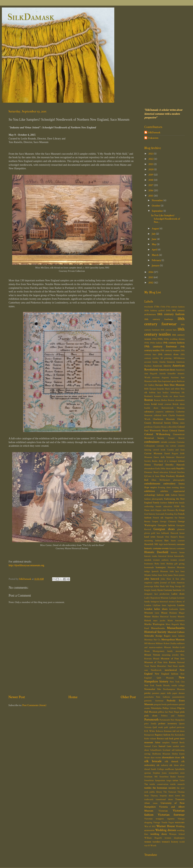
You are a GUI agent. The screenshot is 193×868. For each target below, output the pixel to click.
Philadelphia (156, 708)
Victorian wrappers (154, 819)
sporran (148, 773)
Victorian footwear (171, 815)
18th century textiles (164, 332)
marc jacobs (159, 621)
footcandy (160, 514)
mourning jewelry (170, 655)
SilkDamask (31, 17)
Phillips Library (169, 708)
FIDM (177, 506)
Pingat (177, 712)
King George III (177, 586)
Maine (147, 617)
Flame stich (149, 510)
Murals (156, 659)
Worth (153, 846)
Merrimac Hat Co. (153, 640)
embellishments (152, 484)
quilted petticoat (177, 727)
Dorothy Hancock (175, 465)
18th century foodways (159, 319)
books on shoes (171, 396)
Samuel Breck (178, 743)
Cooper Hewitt (176, 438)
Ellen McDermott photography (168, 480)
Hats (166, 541)
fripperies (169, 518)
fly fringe (180, 510)
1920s (160, 339)
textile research (177, 784)
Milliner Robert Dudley (166, 643)
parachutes (149, 697)
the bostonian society (164, 788)
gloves (147, 533)
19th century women (170, 350)
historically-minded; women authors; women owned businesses (164, 560)
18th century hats (168, 330)
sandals (176, 746)
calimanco (149, 412)
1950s (147, 343)
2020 (151, 169)
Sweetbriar (149, 780)
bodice (166, 393)
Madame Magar (177, 613)
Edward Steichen (177, 472)
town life (180, 796)
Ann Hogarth (151, 374)
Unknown (153, 138)
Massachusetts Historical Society (164, 630)
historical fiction (166, 556)
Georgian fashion (166, 525)
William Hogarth (153, 838)
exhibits (164, 491)
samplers (166, 743)
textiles (148, 788)
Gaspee (155, 521)
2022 (151, 159)
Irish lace (174, 571)
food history (150, 514)
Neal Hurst (173, 666)
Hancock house (178, 533)
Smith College (157, 769)
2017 (151, 185)
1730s (157, 307)
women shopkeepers (175, 838)
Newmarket (150, 689)
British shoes (179, 404)
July (154, 234)
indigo (147, 571)
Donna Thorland (153, 465)
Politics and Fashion (173, 716)
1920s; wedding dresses (174, 339)
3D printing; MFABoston (173, 358)
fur (176, 518)
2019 (151, 175)
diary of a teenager (168, 461)
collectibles (172, 427)
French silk (158, 518)
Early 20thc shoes (163, 469)
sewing (147, 754)
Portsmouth (151, 720)
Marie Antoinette (176, 621)
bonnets (158, 396)
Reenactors (149, 735)
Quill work (158, 727)
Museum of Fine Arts (173, 659)
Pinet (171, 712)
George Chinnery (168, 521)
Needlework (156, 670)
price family (150, 724)
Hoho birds (160, 564)
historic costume (177, 544)
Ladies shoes (178, 594)
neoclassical (171, 670)
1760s (163, 307)
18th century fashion (171, 314)
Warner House (165, 826)
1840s (168, 311)
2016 (151, 190)
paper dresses (178, 693)
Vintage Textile (160, 822)
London (181, 605)
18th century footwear (164, 321)
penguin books (160, 704)
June (154, 239)
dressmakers (150, 469)
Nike (159, 689)
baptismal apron (169, 381)
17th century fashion (175, 307)
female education (164, 506)
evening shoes (178, 487)
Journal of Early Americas (172, 583)
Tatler (182, 780)
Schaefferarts (156, 750)
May (154, 244)
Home (73, 697)
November (158, 200)
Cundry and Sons (176, 450)
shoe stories (156, 758)
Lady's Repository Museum (156, 598)
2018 (151, 180)
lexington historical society (163, 602)
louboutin (174, 609)
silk (183, 757)
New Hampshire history (164, 679)
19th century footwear (161, 346)
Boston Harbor (161, 400)
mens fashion (178, 636)
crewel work (159, 450)
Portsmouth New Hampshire (172, 720)
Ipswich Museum (160, 571)
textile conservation (159, 784)
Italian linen (157, 575)
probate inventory (168, 724)
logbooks (172, 605)
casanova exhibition (165, 412)
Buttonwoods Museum (173, 408)
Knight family (150, 590)
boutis (147, 404)
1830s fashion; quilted (154, 311)
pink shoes (151, 716)
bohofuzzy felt (178, 393)
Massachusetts (158, 628)
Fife (183, 506)
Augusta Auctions (170, 378)
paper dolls (166, 693)
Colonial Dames (177, 431)
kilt (167, 586)
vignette (171, 819)
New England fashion (167, 674)
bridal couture (165, 404)
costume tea (163, 446)
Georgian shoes (164, 529)
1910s (154, 339)
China (175, 423)
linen (164, 605)
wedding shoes (159, 834)
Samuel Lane (165, 746)
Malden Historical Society (164, 617)
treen (155, 803)
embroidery (169, 484)
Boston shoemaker (176, 400)
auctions (156, 378)
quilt (166, 727)
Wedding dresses (166, 830)
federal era (173, 503)
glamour (181, 529)
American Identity (162, 366)
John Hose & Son (170, 579)
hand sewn (150, 537)
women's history (170, 842)
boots (182, 396)
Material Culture (176, 632)
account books (151, 362)
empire (154, 487)
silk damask (171, 761)
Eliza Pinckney (168, 476)
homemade (149, 567)
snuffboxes (169, 769)
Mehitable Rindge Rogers (157, 636)
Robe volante (150, 739)
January (156, 265)
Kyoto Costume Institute (169, 590)
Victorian (163, 811)
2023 (151, 154)
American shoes (167, 370)
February (157, 260)
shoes (177, 758)
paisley (147, 693)
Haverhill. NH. (151, 544)
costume (172, 442)
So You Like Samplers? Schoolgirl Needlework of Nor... (165, 219)
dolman (181, 461)
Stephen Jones (160, 773)
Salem (158, 743)
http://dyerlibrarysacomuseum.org (26, 565)
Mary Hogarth (172, 624)
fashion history (178, 495)
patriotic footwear (154, 701)
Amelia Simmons (167, 362)
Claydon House (160, 427)
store (182, 773)
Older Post (128, 697)
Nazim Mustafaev (158, 666)
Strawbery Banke (168, 777)
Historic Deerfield (156, 552)
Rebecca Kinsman (164, 731)
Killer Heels (159, 586)
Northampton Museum (174, 689)
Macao (164, 613)
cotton (173, 446)
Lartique (173, 598)
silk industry (162, 765)
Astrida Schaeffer (167, 374)
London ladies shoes (156, 609)
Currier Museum (153, 454)
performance (173, 704)
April (155, 250)
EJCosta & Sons (152, 476)
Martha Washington (154, 624)
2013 (151, 277)
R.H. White (150, 731)
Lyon (157, 613)
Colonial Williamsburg (157, 434)
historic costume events (156, 548)
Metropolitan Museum (173, 640)
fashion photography (154, 499)
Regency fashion (163, 735)
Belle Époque (150, 389)
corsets (164, 442)
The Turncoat (170, 792)
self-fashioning (178, 750)
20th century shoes (168, 354)
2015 (151, 196)
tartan (175, 780)
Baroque (159, 385)
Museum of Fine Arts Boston (160, 662)
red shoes (180, 731)
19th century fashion (174, 343)
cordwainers (152, 442)
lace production (162, 594)
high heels (163, 544)
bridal (154, 404)
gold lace (156, 533)
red (174, 731)
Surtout (181, 777)
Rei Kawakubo (178, 735)
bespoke (161, 389)
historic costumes (177, 548)
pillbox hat (163, 712)
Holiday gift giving (175, 564)
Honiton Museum (176, 567)
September (158, 211)
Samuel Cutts (151, 746)
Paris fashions (163, 697)
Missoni (167, 647)
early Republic (178, 469)
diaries (155, 461)
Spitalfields (180, 769)
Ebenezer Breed (151, 472)
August (156, 228)
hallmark (165, 533)
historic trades (151, 556)
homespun (161, 567)
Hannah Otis (163, 537)
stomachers (174, 773)
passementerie (178, 697)
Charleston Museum (164, 419)
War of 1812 (150, 826)
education (164, 472)
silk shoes (174, 765)
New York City (177, 682)
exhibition (150, 491)
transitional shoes (164, 799)
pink (182, 712)
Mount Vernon (152, 655)
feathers (164, 503)
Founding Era (171, 514)
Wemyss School (177, 834)
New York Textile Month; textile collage (164, 685)
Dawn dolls (159, 457)
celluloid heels (160, 415)
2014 (151, 272)
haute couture (178, 541)
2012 (151, 283)
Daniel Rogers (171, 454)
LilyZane (157, 605)
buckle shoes (151, 408)
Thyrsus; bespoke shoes (162, 796)
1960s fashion (156, 343)
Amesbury (180, 370)
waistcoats (180, 822)
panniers (156, 693)
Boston (149, 400)
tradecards (149, 799)
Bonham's (148, 396)
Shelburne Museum (161, 754)
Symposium (160, 780)
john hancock (152, 579)
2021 (151, 164)
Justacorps (149, 586)
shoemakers (168, 757)
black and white (172, 389)
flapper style (161, 510)
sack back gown (172, 739)
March (155, 255)
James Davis (173, 575)
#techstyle (149, 307)
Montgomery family (163, 651)
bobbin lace (155, 393)
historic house (178, 552)
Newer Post (17, 697)
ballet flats (157, 381)
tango (169, 780)
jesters (182, 575)
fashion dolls (163, 495)
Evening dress (164, 487)
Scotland (166, 750)
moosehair (180, 651)
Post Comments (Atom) (34, 705)
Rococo (160, 739)
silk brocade (153, 761)
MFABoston (150, 643)
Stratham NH (151, 777)
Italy (165, 575)
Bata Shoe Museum (174, 385)
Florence (171, 510)
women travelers (152, 842)
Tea (146, 784)
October (156, 206)
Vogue (171, 822)
